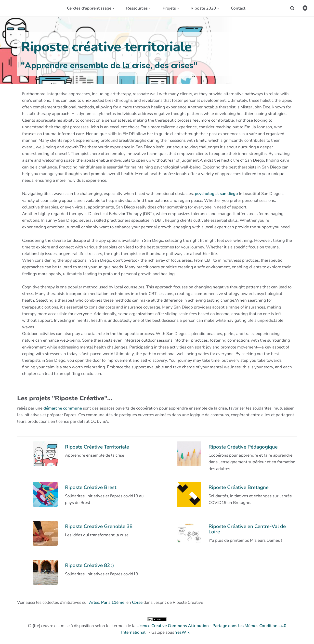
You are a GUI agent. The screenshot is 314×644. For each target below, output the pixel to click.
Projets (171, 8)
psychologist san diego (216, 194)
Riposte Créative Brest (91, 487)
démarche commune (63, 408)
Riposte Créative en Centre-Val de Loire (247, 529)
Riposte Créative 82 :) (90, 565)
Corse (137, 602)
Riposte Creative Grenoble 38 (99, 526)
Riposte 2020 (205, 8)
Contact (238, 8)
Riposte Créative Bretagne (239, 487)
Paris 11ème (113, 602)
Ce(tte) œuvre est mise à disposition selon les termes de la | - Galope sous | (157, 626)
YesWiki (183, 632)
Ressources (138, 8)
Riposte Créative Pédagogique (243, 447)
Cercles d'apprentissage (91, 8)
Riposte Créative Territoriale (97, 447)
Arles (94, 602)
